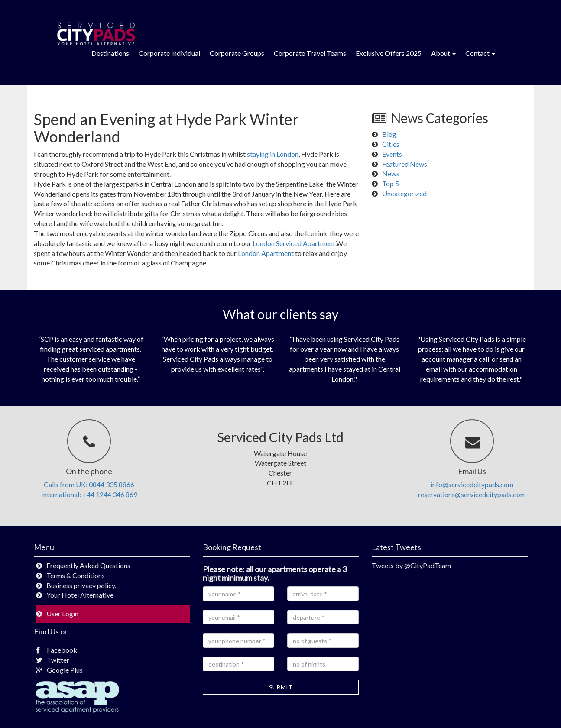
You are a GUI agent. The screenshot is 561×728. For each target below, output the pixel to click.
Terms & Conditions (76, 575)
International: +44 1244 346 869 (89, 494)
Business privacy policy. (81, 585)
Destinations (110, 53)
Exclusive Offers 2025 (389, 53)
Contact (480, 53)
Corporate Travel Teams (310, 53)
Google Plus (59, 670)
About (443, 53)
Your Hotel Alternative (80, 595)
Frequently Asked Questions (88, 565)
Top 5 (391, 183)
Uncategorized (404, 193)
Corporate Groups (237, 53)
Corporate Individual (169, 53)
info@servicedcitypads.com (472, 484)
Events (392, 154)
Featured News (405, 164)
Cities (391, 144)
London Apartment (266, 253)
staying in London (273, 154)
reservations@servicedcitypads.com (472, 494)
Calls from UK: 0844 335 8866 (89, 484)
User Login (62, 613)
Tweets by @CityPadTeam (411, 565)
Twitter (53, 660)
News (391, 173)
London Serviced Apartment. (294, 243)
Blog (389, 134)
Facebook (57, 650)
